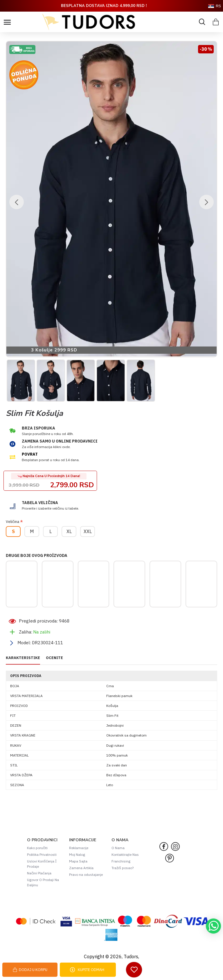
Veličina (12, 522)
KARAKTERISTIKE (23, 658)
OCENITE (54, 658)
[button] (17, 202)
